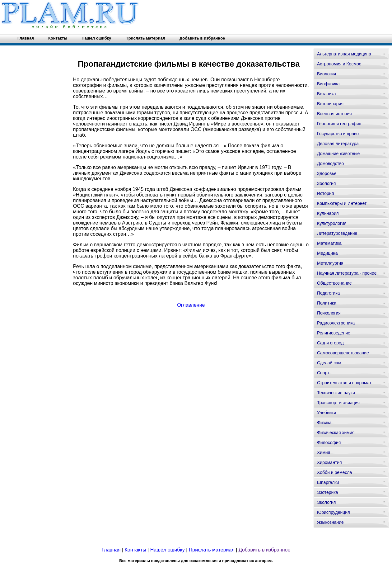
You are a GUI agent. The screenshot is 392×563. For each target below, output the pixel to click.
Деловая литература (338, 144)
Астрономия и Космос (339, 64)
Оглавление (191, 305)
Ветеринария (330, 104)
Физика (324, 423)
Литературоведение (337, 233)
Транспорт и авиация (338, 403)
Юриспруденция (334, 512)
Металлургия (330, 263)
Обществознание (334, 283)
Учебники (327, 413)
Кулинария (328, 213)
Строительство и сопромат (344, 383)
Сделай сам (329, 363)
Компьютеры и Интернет (342, 203)
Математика (329, 243)
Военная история (334, 114)
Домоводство (330, 163)
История (325, 193)
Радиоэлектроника (336, 323)
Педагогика (328, 293)
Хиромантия (329, 462)
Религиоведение (334, 333)
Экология (326, 502)
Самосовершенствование (343, 353)
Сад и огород (330, 343)
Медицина (327, 253)
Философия (329, 442)
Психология (329, 313)
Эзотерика (328, 492)
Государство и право (338, 134)
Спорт (323, 373)
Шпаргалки (328, 482)
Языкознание (330, 522)
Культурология (332, 223)
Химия (324, 452)
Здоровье (327, 173)
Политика (327, 303)
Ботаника (326, 94)
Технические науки (336, 393)
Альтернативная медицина (344, 54)
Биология (327, 74)
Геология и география (339, 124)
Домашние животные (338, 154)
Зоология (326, 183)
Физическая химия (336, 433)
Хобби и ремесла (334, 472)
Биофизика (328, 84)
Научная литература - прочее (347, 273)
